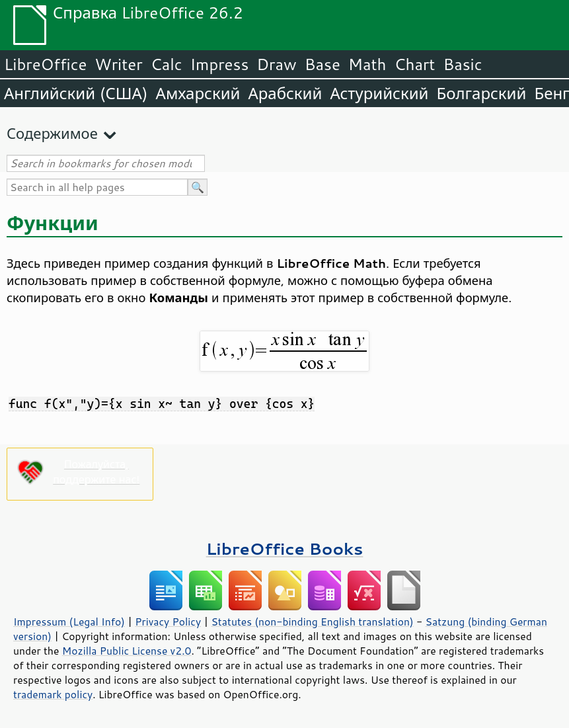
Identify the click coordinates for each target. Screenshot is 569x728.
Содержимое (52, 133)
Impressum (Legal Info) (69, 622)
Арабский (285, 93)
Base (322, 64)
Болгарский (482, 93)
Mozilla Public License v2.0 (127, 651)
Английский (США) (76, 93)
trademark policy (53, 694)
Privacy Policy (168, 622)
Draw (276, 64)
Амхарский (198, 93)
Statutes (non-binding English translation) (312, 622)
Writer (118, 64)
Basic (462, 64)
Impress (220, 64)
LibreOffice (45, 64)
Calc (167, 64)
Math (367, 64)
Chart (414, 64)
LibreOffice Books (285, 548)
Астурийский (379, 93)
